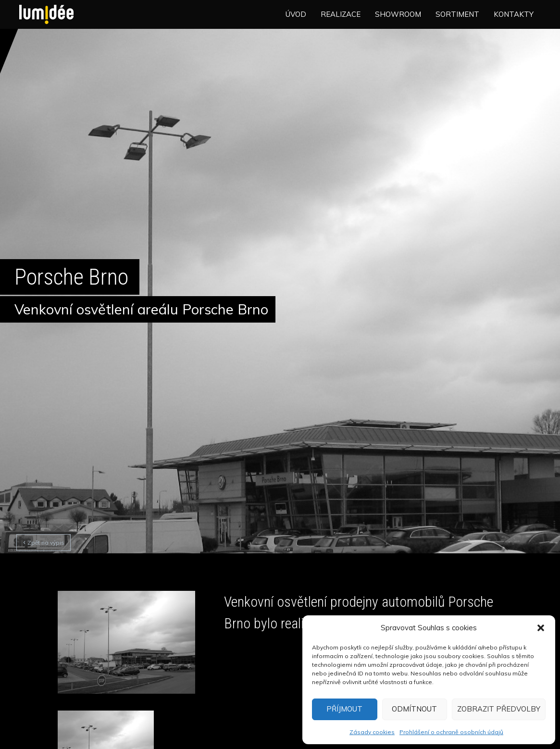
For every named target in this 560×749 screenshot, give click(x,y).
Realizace (341, 14)
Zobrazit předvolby (499, 709)
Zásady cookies (372, 732)
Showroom (398, 14)
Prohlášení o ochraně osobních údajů (451, 732)
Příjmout (344, 709)
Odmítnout (414, 709)
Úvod (296, 14)
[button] (541, 628)
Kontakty (514, 14)
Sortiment (457, 14)
